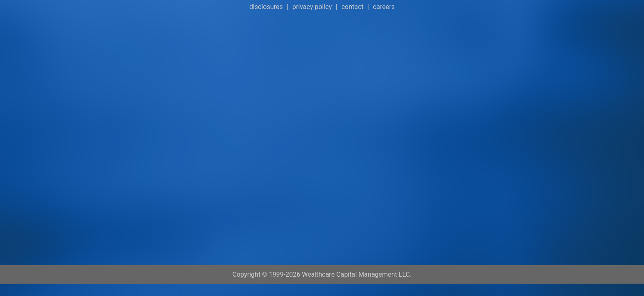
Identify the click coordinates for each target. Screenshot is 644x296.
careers (384, 7)
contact (352, 7)
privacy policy (312, 7)
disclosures (266, 7)
